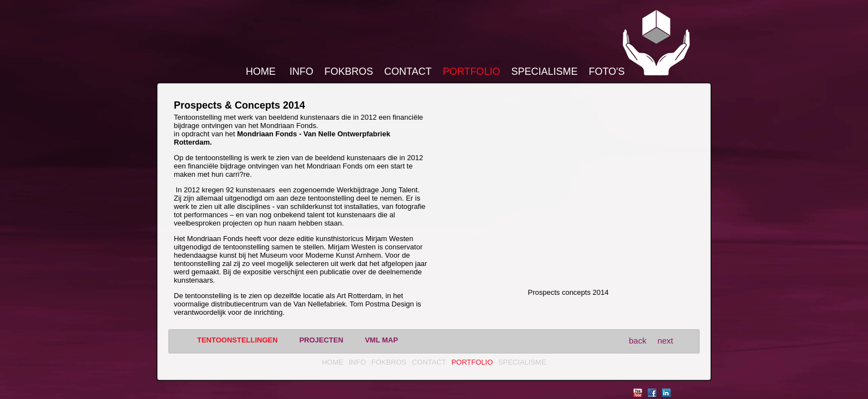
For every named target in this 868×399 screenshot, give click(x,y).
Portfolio (472, 71)
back (638, 341)
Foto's (606, 71)
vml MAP (381, 340)
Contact (408, 71)
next (665, 341)
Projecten (321, 340)
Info (301, 71)
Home (261, 71)
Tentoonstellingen (237, 340)
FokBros (349, 71)
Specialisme (544, 71)
